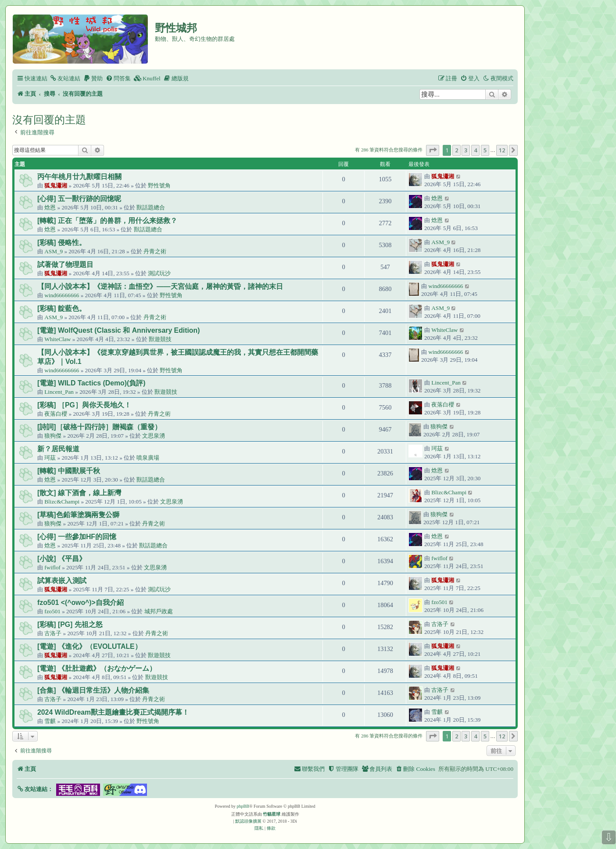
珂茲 (50, 458)
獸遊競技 (160, 339)
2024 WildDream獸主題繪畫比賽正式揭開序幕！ (113, 712)
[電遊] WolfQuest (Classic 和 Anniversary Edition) (118, 330)
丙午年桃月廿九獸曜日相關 (79, 177)
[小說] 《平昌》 (62, 559)
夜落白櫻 (56, 414)
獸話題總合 (151, 207)
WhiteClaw (57, 339)
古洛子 (53, 633)
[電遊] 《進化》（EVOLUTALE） (90, 646)
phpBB (243, 806)
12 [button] (502, 150)
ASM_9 (54, 251)
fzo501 (52, 611)
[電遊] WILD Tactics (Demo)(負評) (91, 383)
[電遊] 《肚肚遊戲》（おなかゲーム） (97, 668)
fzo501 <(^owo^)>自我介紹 (81, 603)
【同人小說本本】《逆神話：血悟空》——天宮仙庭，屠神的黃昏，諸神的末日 (160, 286)
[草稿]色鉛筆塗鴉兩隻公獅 (78, 515)
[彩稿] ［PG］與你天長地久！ (84, 405)
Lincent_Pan (59, 392)
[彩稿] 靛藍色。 (62, 308)
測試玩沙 (159, 273)
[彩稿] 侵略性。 (62, 243)
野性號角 (159, 185)
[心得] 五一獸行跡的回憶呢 (79, 199)
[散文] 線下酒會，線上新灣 (79, 493)
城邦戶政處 (159, 611)
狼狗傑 (53, 436)
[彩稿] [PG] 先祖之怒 (70, 624)
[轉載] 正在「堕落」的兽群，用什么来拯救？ (107, 221)
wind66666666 (62, 295)
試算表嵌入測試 (62, 581)
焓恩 (50, 207)
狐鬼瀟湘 (56, 185)
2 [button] (457, 150)
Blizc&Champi (62, 502)
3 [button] (466, 150)
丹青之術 (155, 251)
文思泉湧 (154, 436)
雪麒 (50, 721)
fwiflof (52, 567)
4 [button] (475, 150)
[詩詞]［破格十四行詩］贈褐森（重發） (99, 427)
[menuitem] (65, 78)
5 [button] (485, 150)
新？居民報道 (58, 449)
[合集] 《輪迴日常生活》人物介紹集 (93, 690)
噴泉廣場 (148, 458)
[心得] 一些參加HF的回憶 (77, 537)
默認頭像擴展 (248, 821)
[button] (433, 150)
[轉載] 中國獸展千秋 (69, 471)
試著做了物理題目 (65, 264)
